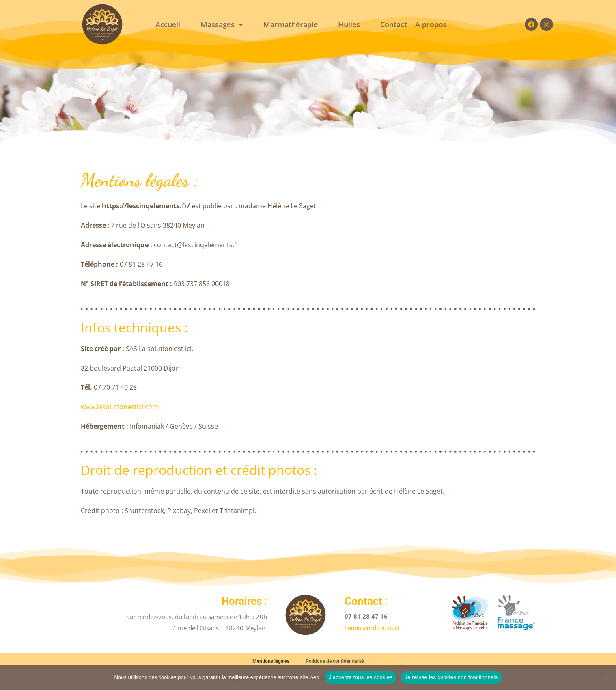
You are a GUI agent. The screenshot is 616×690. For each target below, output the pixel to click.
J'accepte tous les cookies (361, 677)
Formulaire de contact (374, 628)
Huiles (349, 24)
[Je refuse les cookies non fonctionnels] (606, 677)
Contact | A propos (414, 24)
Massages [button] (222, 24)
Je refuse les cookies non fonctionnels (451, 677)
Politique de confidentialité (335, 662)
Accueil (168, 24)
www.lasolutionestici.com (120, 407)
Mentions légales (271, 662)
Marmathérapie (291, 24)
